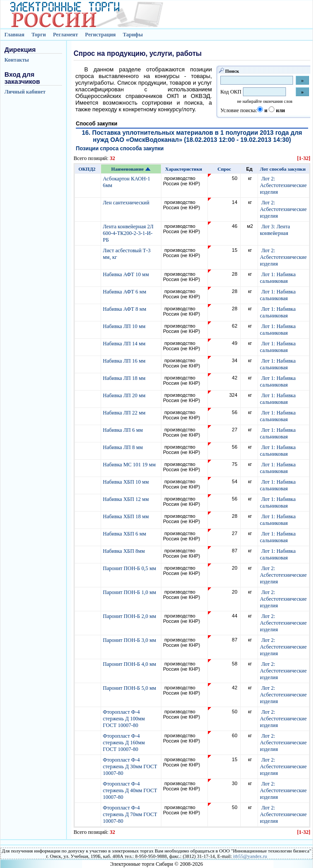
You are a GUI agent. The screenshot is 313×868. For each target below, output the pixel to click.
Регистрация (100, 35)
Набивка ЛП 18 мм (125, 378)
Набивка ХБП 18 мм (127, 516)
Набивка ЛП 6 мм (123, 430)
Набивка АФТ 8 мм (125, 309)
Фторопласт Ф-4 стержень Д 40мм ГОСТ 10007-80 (130, 790)
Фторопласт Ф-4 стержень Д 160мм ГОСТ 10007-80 (124, 743)
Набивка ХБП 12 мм (127, 499)
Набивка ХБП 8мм (125, 551)
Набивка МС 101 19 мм (130, 465)
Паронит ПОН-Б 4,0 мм (130, 664)
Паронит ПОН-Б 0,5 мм (130, 568)
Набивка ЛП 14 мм (125, 344)
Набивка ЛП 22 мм (125, 413)
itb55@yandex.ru (250, 856)
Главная (14, 35)
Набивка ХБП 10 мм (127, 482)
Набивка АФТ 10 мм (127, 274)
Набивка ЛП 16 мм (125, 361)
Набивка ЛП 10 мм (125, 326)
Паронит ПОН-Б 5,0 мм (130, 688)
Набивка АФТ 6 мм (125, 292)
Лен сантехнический (127, 203)
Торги (39, 35)
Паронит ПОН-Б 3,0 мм (130, 640)
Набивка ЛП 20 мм (125, 395)
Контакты (17, 60)
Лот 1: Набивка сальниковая (278, 278)
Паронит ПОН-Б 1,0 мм (130, 592)
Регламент (65, 35)
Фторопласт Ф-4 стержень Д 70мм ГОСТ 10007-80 (130, 814)
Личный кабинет (25, 92)
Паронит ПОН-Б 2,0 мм (130, 616)
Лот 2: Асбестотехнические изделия (283, 185)
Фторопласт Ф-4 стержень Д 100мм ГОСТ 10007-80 (124, 719)
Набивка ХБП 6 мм (125, 534)
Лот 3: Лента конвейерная (275, 230)
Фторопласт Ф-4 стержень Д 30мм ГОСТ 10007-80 (130, 766)
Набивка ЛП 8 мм (123, 447)
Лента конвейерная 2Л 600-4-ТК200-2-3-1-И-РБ (128, 233)
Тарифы (133, 35)
